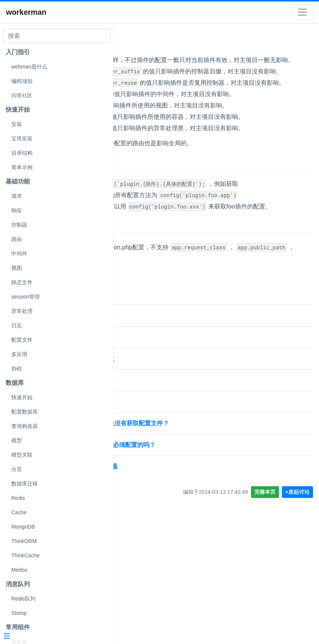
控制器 (19, 225)
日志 (17, 325)
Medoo (19, 570)
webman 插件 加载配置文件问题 (163, 450)
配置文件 (22, 340)
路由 (17, 239)
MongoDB (23, 527)
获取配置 (135, 242)
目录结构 (22, 153)
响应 (17, 210)
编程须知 (22, 81)
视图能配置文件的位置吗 (153, 515)
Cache (19, 512)
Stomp (19, 613)
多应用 (19, 354)
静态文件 (22, 282)
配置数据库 (25, 412)
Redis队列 (23, 599)
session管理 (26, 297)
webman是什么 (29, 67)
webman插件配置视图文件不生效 (165, 472)
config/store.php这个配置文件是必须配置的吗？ (185, 558)
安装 (17, 124)
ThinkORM (24, 541)
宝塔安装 (22, 138)
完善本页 (265, 605)
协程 (17, 369)
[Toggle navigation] (302, 12)
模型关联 (22, 455)
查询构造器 (25, 426)
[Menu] (54, 637)
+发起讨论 (297, 605)
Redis (18, 498)
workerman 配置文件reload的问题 (167, 580)
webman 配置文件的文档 (153, 429)
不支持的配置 (143, 328)
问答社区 (22, 95)
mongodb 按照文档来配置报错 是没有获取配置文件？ (192, 537)
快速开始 (22, 397)
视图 (17, 268)
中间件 (19, 254)
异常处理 (22, 311)
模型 (17, 440)
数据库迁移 (25, 484)
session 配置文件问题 (150, 494)
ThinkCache (26, 555)
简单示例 (22, 167)
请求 (17, 196)
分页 (17, 469)
